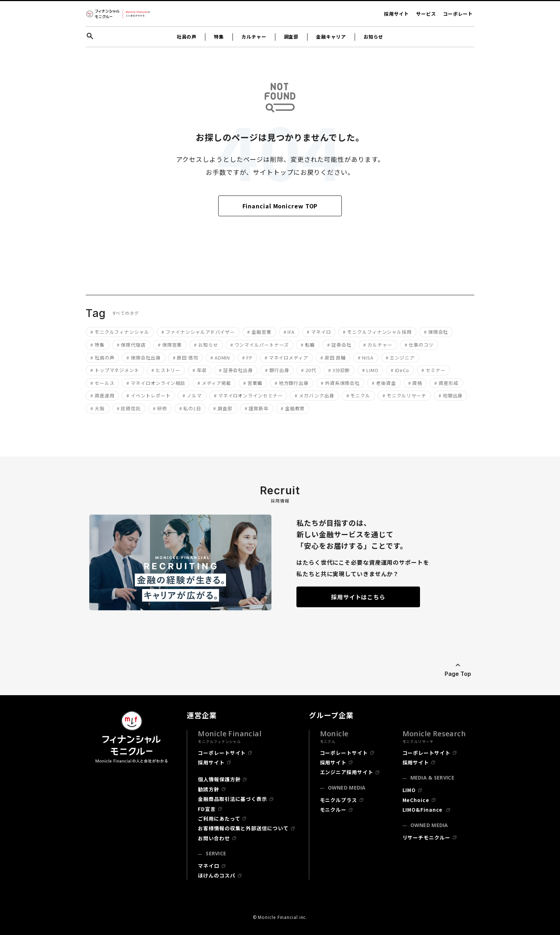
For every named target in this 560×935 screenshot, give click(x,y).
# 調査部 (223, 408)
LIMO (409, 790)
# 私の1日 (190, 408)
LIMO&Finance (423, 810)
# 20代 (309, 370)
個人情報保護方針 (219, 779)
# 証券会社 (339, 345)
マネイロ (209, 866)
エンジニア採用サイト (347, 772)
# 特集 (97, 345)
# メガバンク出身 (314, 395)
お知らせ (374, 37)
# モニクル (358, 395)
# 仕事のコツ (419, 345)
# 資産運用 (102, 395)
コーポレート (458, 14)
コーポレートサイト (222, 753)
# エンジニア (400, 358)
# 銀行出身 (277, 370)
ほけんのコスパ (216, 875)
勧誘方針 (209, 789)
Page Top (458, 674)
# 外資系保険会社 (340, 383)
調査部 (291, 37)
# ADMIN (220, 358)
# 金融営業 (259, 332)
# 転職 (308, 345)
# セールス (102, 383)
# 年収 (200, 370)
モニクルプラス (339, 800)
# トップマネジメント (115, 370)
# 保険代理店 (131, 345)
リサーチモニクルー (426, 837)
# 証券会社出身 (236, 370)
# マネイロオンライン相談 (156, 383)
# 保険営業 (170, 345)
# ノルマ (192, 395)
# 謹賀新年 (257, 408)
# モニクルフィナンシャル (120, 332)
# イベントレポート (148, 395)
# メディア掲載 (214, 383)
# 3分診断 (339, 370)
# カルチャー (378, 345)
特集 (219, 37)
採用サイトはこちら (358, 597)
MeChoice (416, 800)
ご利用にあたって (219, 818)
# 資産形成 (446, 383)
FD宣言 (207, 809)
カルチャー (254, 37)
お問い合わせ (214, 838)
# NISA (366, 358)
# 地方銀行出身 (292, 383)
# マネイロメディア (286, 358)
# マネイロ (319, 332)
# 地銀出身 (451, 395)
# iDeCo (400, 370)
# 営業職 (253, 383)
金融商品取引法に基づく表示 (232, 799)
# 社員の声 (102, 358)
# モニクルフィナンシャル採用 (377, 332)
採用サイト (396, 14)
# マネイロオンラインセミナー (248, 395)
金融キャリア (331, 37)
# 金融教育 (293, 408)
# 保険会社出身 (143, 358)
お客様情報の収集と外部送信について (243, 828)
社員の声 (187, 37)
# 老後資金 (384, 383)
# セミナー (433, 370)
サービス (426, 14)
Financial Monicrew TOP (280, 206)
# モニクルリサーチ (404, 395)
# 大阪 (97, 408)
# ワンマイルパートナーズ (260, 345)
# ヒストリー (166, 370)
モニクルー (333, 810)
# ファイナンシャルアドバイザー (198, 332)
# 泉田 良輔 (333, 358)
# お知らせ (206, 345)
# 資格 (415, 383)
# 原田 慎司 (186, 358)
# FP (247, 358)
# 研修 (160, 408)
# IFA (289, 332)
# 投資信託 (129, 408)
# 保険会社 (436, 332)
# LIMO (370, 370)
